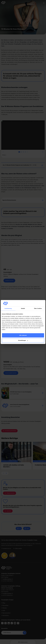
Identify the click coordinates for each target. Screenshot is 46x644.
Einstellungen (23, 340)
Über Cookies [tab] (38, 308)
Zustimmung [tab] (8, 308)
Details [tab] (23, 308)
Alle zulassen (23, 335)
